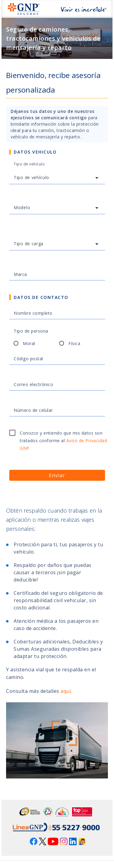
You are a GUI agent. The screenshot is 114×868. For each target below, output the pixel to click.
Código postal (28, 359)
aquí (66, 691)
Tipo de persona (31, 331)
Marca (20, 274)
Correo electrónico (33, 384)
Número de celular (33, 410)
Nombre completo (33, 313)
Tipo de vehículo (29, 164)
